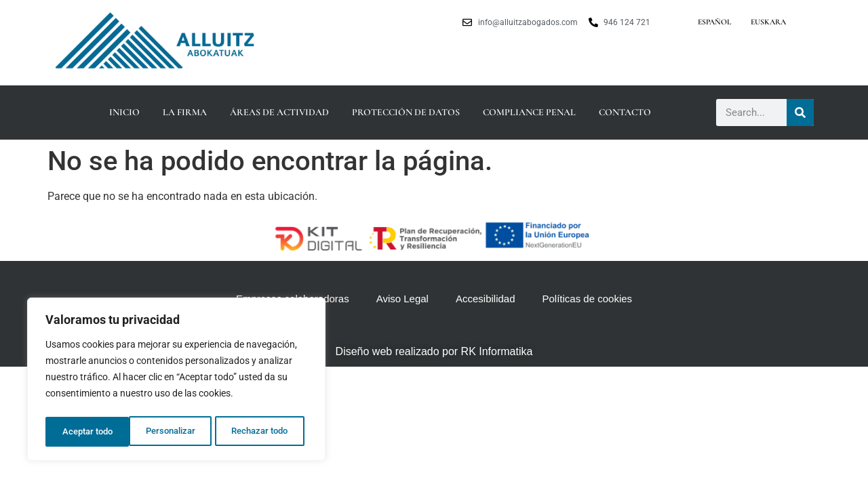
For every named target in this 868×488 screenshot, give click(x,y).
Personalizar (86, 432)
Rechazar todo (176, 432)
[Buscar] (800, 113)
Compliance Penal (529, 112)
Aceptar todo (267, 432)
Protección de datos (406, 112)
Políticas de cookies (588, 299)
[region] (176, 382)
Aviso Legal (402, 299)
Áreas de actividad (279, 112)
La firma (185, 112)
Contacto (625, 112)
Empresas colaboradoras (293, 299)
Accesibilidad (486, 299)
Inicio (124, 112)
